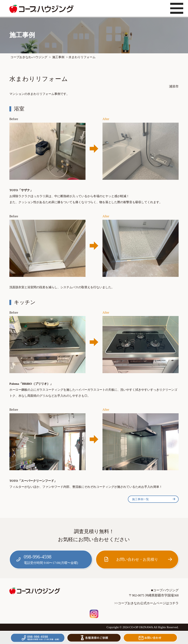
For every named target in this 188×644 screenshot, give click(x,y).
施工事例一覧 (154, 499)
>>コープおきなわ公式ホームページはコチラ (146, 603)
